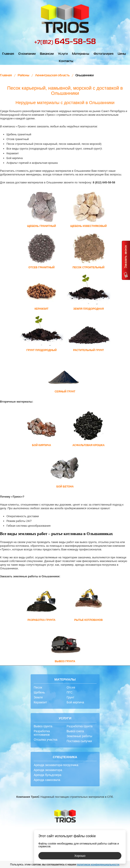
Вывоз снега (75, 731)
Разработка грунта (80, 726)
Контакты (66, 61)
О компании (27, 54)
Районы (23, 75)
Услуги (63, 54)
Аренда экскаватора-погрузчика (56, 765)
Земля (38, 697)
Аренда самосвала (47, 780)
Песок (38, 687)
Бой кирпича (75, 702)
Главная (8, 54)
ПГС (70, 692)
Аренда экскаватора (48, 770)
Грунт (70, 697)
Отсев (71, 687)
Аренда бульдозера (48, 775)
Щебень (39, 692)
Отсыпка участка (46, 740)
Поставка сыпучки (79, 741)
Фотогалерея (103, 54)
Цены (122, 54)
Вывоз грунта (43, 726)
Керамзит (41, 702)
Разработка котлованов (42, 733)
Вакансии (47, 54)
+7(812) (65, 42)
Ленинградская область (52, 75)
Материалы (81, 54)
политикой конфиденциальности (98, 864)
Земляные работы (79, 736)
